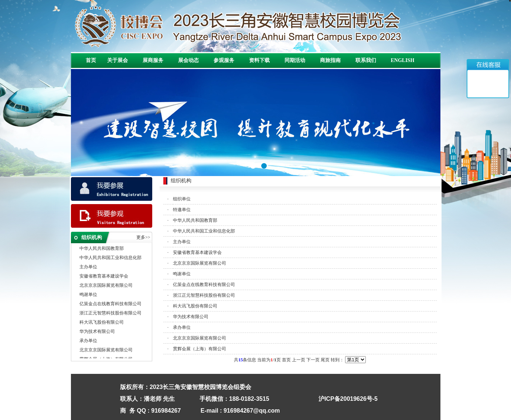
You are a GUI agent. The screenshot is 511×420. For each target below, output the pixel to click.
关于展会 (117, 60)
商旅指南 (330, 60)
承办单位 (88, 341)
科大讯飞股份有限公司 (102, 323)
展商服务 (153, 60)
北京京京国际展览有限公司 (106, 286)
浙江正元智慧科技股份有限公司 (110, 313)
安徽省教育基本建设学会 (104, 276)
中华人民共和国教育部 (102, 249)
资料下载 (259, 60)
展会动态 (188, 60)
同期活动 (295, 60)
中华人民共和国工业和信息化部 (110, 258)
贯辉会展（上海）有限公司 (200, 349)
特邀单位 (182, 210)
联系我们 (366, 60)
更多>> (143, 237)
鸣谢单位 (88, 295)
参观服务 (224, 60)
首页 (91, 60)
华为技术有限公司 (97, 332)
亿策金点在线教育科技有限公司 (110, 304)
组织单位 (182, 199)
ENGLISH (403, 60)
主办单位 (88, 267)
